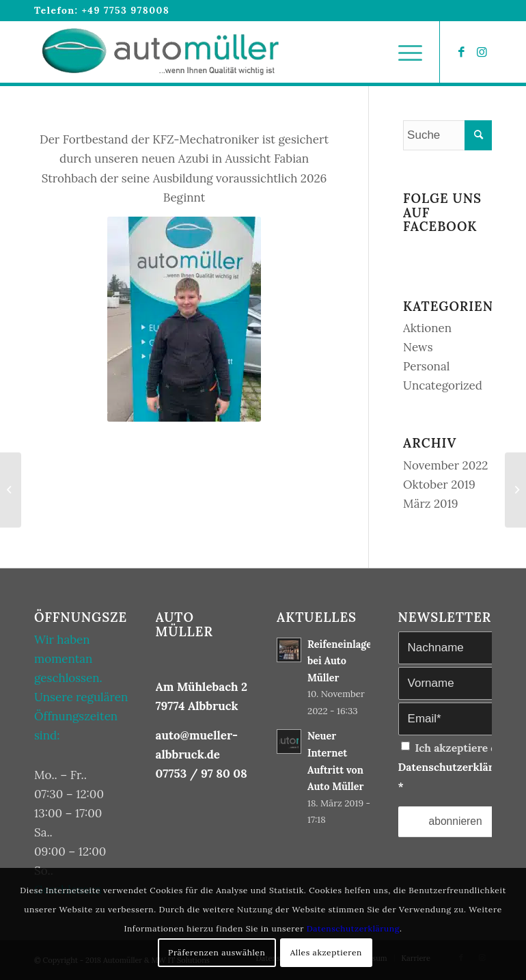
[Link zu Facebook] (461, 52)
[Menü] (403, 52)
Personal (426, 366)
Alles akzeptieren (326, 952)
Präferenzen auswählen (217, 952)
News (418, 347)
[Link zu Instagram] (482, 52)
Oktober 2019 (439, 485)
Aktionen (427, 328)
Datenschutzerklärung (456, 767)
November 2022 (445, 465)
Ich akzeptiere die (456, 767)
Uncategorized (443, 385)
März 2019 (431, 504)
